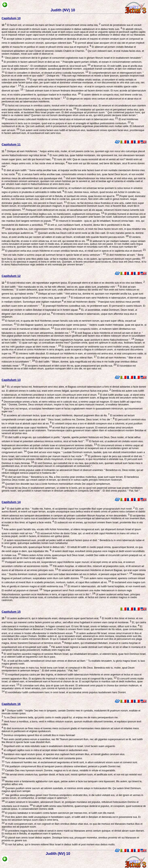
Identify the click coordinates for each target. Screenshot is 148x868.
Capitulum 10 (11, 18)
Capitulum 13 (11, 380)
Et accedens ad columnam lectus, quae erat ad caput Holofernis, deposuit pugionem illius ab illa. (56, 415)
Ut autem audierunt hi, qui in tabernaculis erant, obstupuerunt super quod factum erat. (51, 618)
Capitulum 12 (11, 276)
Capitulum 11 (11, 144)
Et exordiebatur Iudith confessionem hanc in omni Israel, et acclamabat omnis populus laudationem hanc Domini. (65, 692)
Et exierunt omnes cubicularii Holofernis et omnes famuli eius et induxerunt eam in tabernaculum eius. (61, 119)
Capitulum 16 (11, 704)
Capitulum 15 (11, 612)
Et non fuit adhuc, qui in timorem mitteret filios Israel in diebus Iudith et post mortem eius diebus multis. (60, 845)
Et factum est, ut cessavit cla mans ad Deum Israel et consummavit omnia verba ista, (51, 25)
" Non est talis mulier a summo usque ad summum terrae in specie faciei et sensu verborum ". (54, 255)
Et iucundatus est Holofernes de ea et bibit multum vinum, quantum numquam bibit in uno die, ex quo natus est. (69, 367)
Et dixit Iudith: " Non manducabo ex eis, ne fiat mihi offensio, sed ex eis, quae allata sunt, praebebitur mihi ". (60, 287)
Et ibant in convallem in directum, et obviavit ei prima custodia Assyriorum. (46, 73)
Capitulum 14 (11, 502)
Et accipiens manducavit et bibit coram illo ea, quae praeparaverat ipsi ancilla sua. (70, 366)
